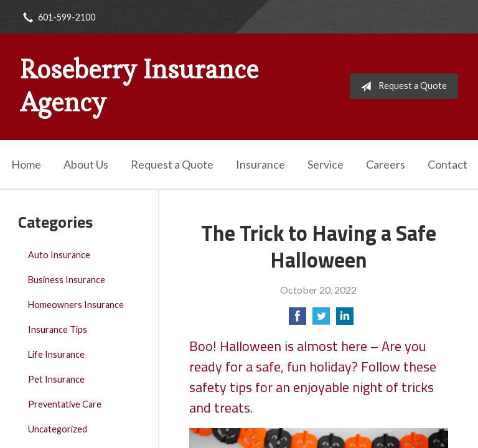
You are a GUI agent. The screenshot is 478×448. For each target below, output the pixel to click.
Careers (386, 164)
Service (326, 164)
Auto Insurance (59, 255)
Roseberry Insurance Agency (139, 86)
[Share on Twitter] (321, 320)
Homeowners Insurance (76, 305)
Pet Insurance (56, 379)
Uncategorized (58, 429)
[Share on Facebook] (298, 320)
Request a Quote (401, 86)
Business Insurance (67, 280)
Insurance (260, 164)
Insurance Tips (58, 329)
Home (26, 164)
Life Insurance (56, 354)
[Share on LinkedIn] (345, 320)
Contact (448, 164)
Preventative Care (65, 404)
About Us (86, 164)
